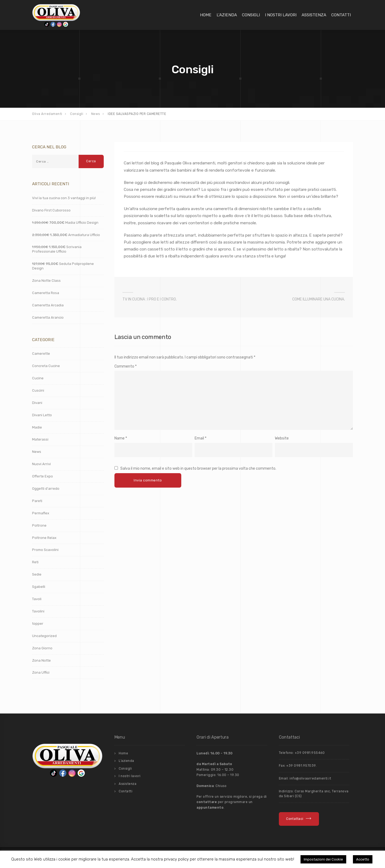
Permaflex (41, 513)
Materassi (40, 439)
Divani (37, 403)
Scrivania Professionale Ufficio (57, 249)
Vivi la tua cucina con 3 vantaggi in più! (64, 198)
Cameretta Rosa (46, 293)
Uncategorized (44, 636)
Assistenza (314, 15)
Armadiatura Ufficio (66, 235)
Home (206, 15)
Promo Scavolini (45, 550)
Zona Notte (41, 660)
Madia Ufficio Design (65, 223)
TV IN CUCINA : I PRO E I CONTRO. (150, 299)
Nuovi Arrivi (41, 464)
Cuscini (38, 390)
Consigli (251, 15)
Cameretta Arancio (48, 317)
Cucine (38, 378)
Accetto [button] (363, 859)
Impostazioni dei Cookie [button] (323, 859)
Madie (37, 427)
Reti (35, 562)
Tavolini (38, 611)
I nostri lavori (281, 15)
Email (199, 438)
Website (282, 438)
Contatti (341, 15)
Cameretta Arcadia (48, 305)
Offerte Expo (43, 476)
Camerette (41, 354)
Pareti (37, 501)
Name (120, 438)
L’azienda (227, 15)
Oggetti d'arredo (46, 489)
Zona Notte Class (46, 281)
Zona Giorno (42, 648)
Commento (126, 366)
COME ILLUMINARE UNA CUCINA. (319, 299)
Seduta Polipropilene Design (63, 266)
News (37, 452)
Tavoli (37, 599)
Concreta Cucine (46, 366)
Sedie (37, 574)
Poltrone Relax (44, 538)
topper (38, 624)
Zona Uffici (41, 672)
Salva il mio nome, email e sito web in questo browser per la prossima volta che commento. (198, 468)
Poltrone (39, 525)
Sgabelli (39, 587)
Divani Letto (42, 415)
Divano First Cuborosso (51, 210)
